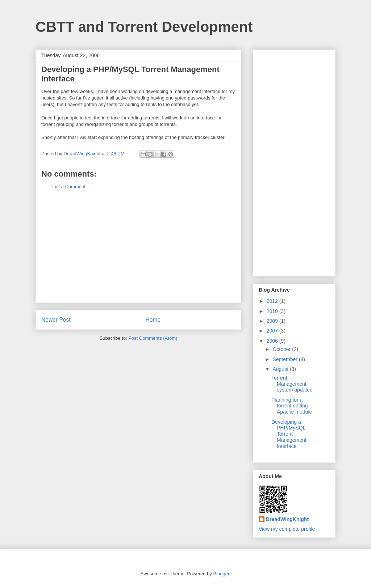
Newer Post (56, 320)
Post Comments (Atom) (153, 338)
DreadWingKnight (287, 519)
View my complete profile (287, 529)
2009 (273, 321)
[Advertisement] (138, 252)
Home (153, 320)
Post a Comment (68, 187)
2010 (273, 311)
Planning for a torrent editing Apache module (292, 406)
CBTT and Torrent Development (144, 27)
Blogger (221, 574)
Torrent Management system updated (292, 384)
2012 (273, 301)
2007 (273, 331)
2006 (273, 341)
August (281, 369)
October (282, 349)
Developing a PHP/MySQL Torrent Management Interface (289, 434)
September (285, 359)
